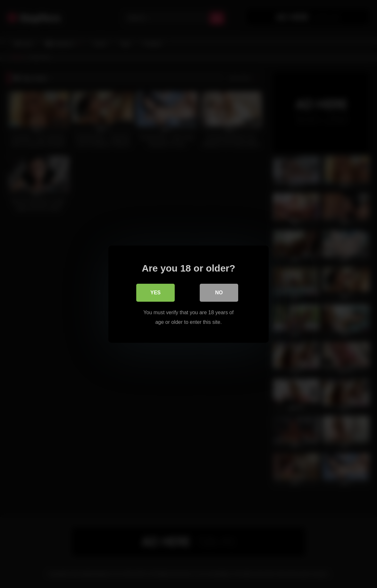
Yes (155, 292)
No (219, 292)
